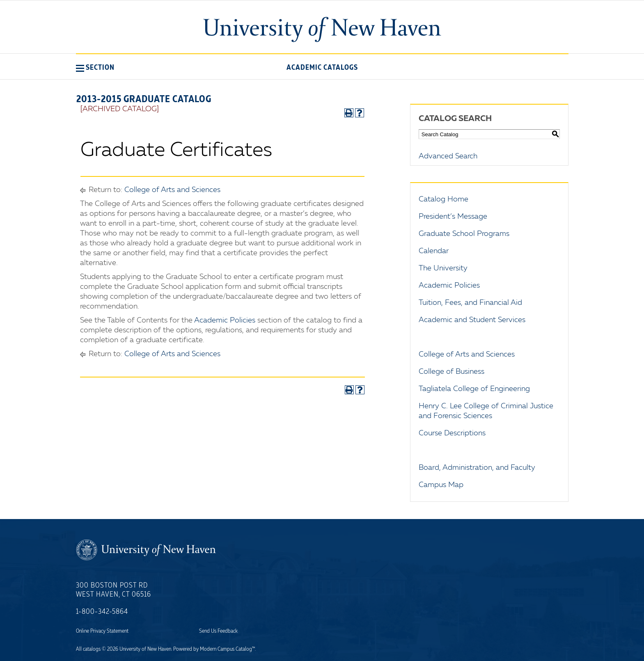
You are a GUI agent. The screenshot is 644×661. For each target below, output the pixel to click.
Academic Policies (225, 320)
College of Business (451, 372)
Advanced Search (448, 156)
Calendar (434, 251)
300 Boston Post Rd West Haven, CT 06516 (113, 590)
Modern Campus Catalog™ (227, 649)
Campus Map (441, 485)
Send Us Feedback (218, 631)
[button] (95, 67)
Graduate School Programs (464, 234)
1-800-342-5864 (102, 612)
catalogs (92, 649)
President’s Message (453, 217)
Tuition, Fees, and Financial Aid (470, 303)
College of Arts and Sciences (172, 190)
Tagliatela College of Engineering (474, 389)
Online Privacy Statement (102, 631)
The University (443, 268)
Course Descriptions (452, 433)
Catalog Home (443, 199)
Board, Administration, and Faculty (477, 468)
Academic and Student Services (472, 320)
